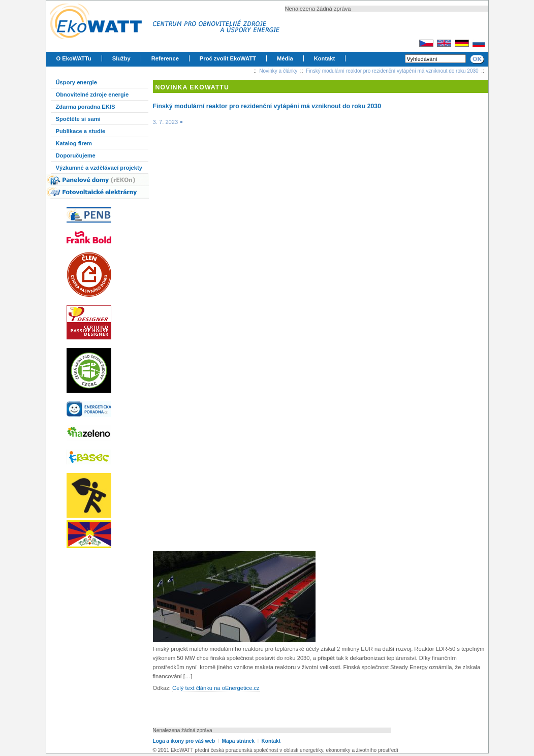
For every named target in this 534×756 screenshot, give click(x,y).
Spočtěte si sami (78, 119)
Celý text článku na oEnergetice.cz (216, 688)
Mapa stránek (238, 741)
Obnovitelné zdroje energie (92, 94)
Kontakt (325, 58)
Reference (165, 58)
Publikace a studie (81, 131)
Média (285, 58)
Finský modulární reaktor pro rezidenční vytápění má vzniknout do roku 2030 (392, 71)
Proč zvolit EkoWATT (228, 58)
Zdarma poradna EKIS (86, 107)
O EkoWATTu (74, 58)
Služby (121, 58)
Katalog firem (74, 143)
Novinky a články (278, 71)
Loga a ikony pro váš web (184, 741)
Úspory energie (76, 82)
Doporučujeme (76, 155)
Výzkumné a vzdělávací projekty (99, 168)
